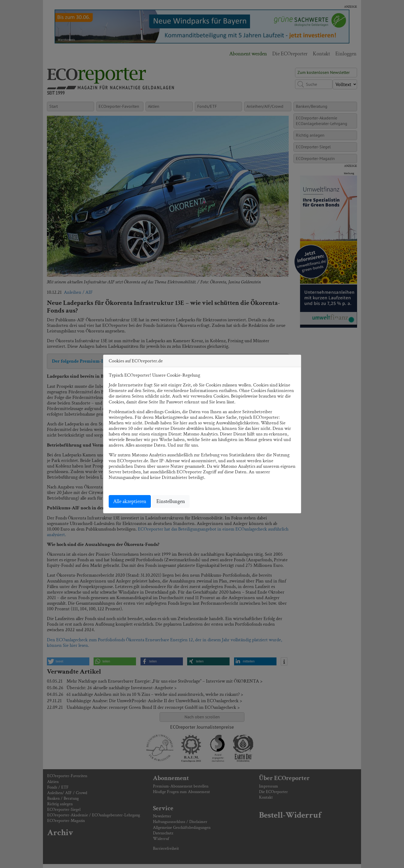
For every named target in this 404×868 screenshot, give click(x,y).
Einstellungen (171, 501)
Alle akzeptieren (130, 501)
